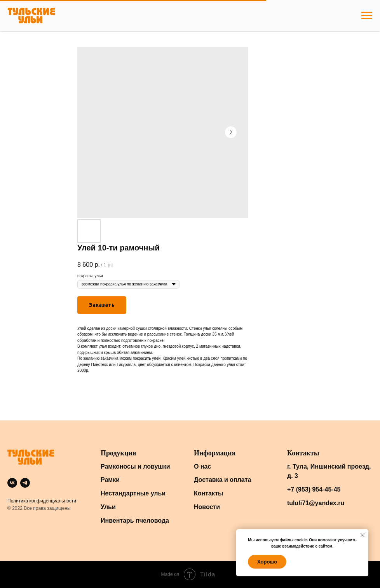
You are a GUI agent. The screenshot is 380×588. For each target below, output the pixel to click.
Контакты (208, 493)
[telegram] (25, 483)
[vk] (12, 483)
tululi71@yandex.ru (316, 503)
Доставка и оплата (223, 480)
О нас (202, 466)
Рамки (110, 480)
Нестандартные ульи (133, 493)
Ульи (108, 507)
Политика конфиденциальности (42, 501)
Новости (207, 507)
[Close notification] (363, 535)
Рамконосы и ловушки (135, 466)
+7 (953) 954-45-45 (314, 489)
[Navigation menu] (367, 16)
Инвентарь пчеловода (135, 521)
